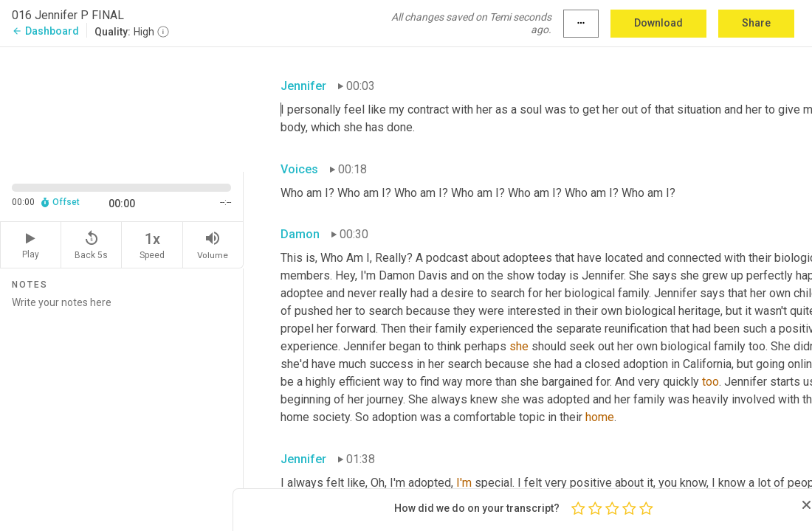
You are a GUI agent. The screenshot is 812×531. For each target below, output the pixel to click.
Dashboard (45, 31)
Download (658, 23)
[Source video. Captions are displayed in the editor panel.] (122, 108)
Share (756, 23)
